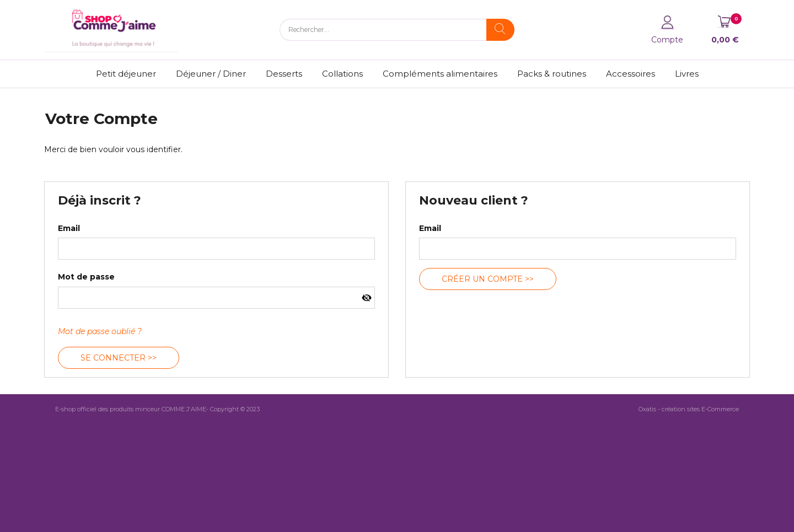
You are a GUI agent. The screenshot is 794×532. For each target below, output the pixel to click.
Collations (342, 74)
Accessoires (631, 74)
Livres (687, 74)
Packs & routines (552, 74)
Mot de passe (86, 277)
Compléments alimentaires (440, 74)
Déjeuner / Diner (211, 74)
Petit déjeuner (126, 74)
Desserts (284, 74)
